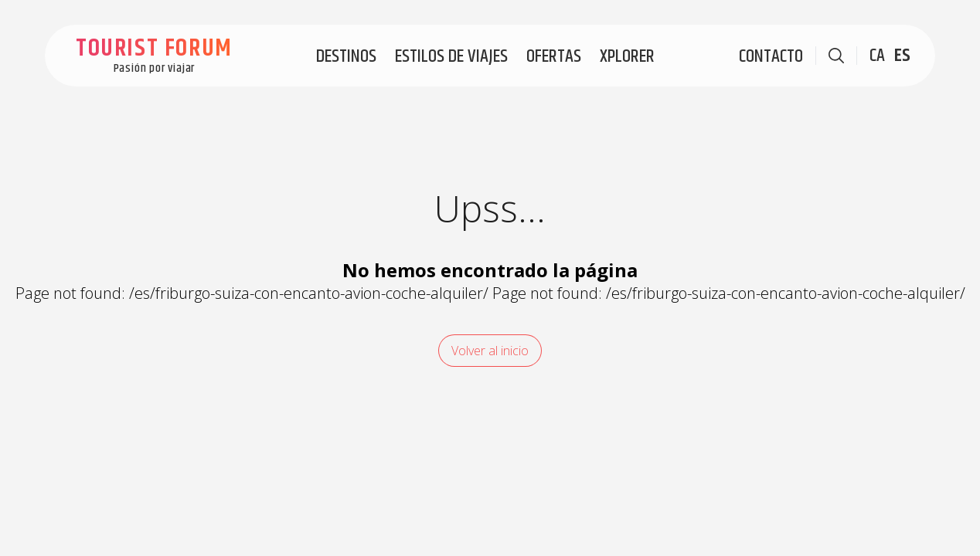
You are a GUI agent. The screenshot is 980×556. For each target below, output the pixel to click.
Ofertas (554, 56)
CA (877, 56)
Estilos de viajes (451, 56)
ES (902, 56)
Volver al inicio (490, 351)
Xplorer (627, 56)
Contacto (771, 56)
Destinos (346, 56)
